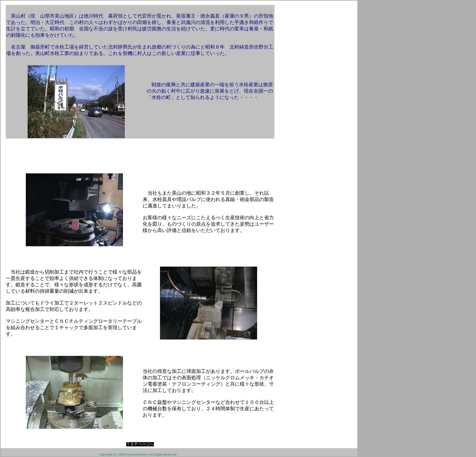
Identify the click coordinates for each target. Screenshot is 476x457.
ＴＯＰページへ (140, 444)
